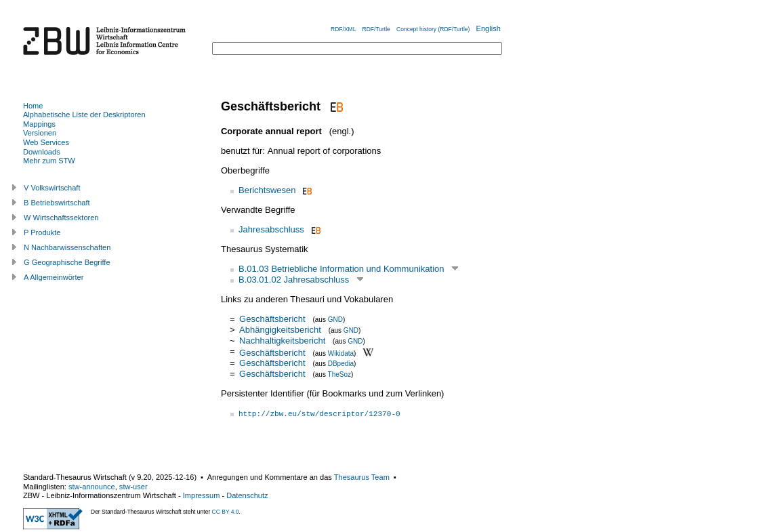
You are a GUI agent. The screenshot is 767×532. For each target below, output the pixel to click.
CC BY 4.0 (226, 512)
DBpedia (341, 364)
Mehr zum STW (49, 161)
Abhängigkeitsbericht (280, 330)
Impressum (202, 495)
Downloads (42, 152)
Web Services (46, 142)
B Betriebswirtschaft (57, 203)
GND (335, 320)
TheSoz (339, 374)
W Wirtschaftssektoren (61, 218)
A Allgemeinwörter (54, 277)
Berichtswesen (267, 190)
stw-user (133, 487)
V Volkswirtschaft (52, 188)
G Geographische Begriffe (67, 262)
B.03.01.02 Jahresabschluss (294, 280)
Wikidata (341, 353)
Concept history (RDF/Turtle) (433, 29)
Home (33, 106)
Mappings (39, 124)
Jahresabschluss (271, 229)
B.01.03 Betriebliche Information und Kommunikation (341, 269)
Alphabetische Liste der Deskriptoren (84, 115)
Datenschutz (247, 495)
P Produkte (42, 232)
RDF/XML (343, 29)
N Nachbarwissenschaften (67, 247)
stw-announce (92, 487)
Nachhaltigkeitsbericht (282, 341)
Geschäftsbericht (272, 319)
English (489, 28)
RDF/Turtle (376, 29)
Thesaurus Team (362, 477)
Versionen (40, 133)
